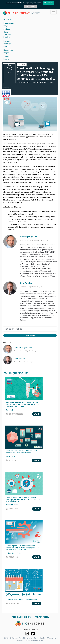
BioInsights (8, 19)
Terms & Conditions (22, 617)
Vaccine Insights (6, 58)
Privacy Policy (30, 6)
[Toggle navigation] (53, 12)
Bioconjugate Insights (9, 24)
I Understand (48, 3)
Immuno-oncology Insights (7, 44)
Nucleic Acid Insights (8, 51)
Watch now (30, 335)
